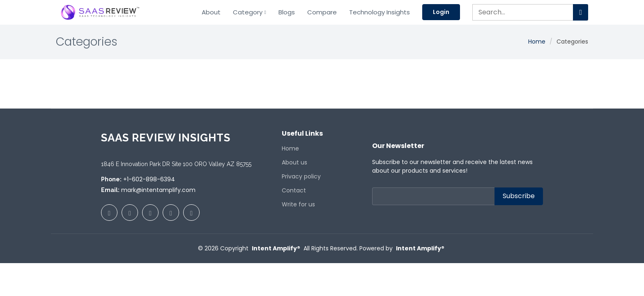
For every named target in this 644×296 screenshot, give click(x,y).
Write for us (298, 204)
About (211, 12)
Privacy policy (301, 176)
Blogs (287, 12)
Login (441, 12)
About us (294, 162)
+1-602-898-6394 (149, 179)
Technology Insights (379, 12)
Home (537, 42)
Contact (294, 190)
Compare (322, 12)
